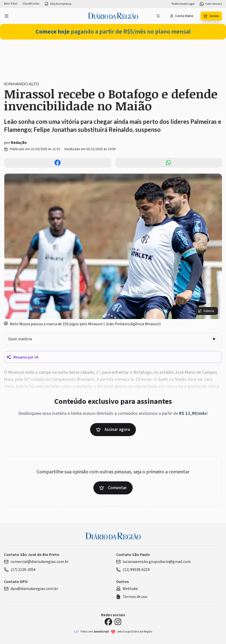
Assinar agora (113, 429)
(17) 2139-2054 (20, 570)
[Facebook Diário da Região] (108, 622)
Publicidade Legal (183, 4)
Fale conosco (211, 4)
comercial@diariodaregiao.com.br (36, 562)
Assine (211, 16)
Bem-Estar (11, 4)
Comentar (113, 488)
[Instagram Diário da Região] (118, 622)
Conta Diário (182, 16)
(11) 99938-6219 (133, 570)
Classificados (31, 4)
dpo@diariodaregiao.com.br (31, 589)
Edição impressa (58, 4)
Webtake (127, 589)
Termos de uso (132, 597)
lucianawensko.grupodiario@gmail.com (153, 562)
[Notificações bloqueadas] (158, 16)
